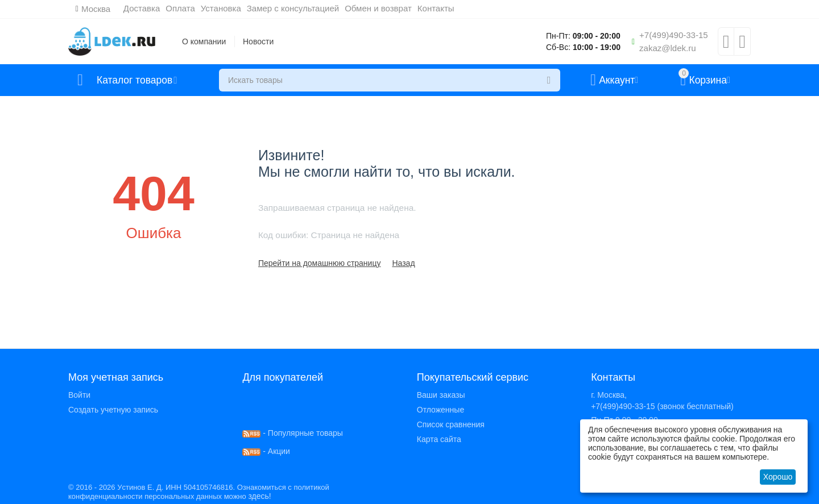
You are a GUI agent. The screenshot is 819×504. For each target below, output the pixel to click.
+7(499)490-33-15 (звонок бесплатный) (662, 406)
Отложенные (440, 410)
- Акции (266, 451)
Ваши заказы (441, 395)
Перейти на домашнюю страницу (320, 263)
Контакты (436, 8)
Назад (403, 263)
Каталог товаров (136, 80)
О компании (204, 41)
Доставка (142, 8)
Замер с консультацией (293, 8)
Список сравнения (451, 424)
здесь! (259, 496)
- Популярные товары (293, 433)
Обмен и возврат (379, 8)
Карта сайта (439, 439)
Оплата (181, 8)
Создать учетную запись (113, 410)
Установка (221, 8)
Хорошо (778, 477)
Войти (79, 395)
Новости (258, 41)
